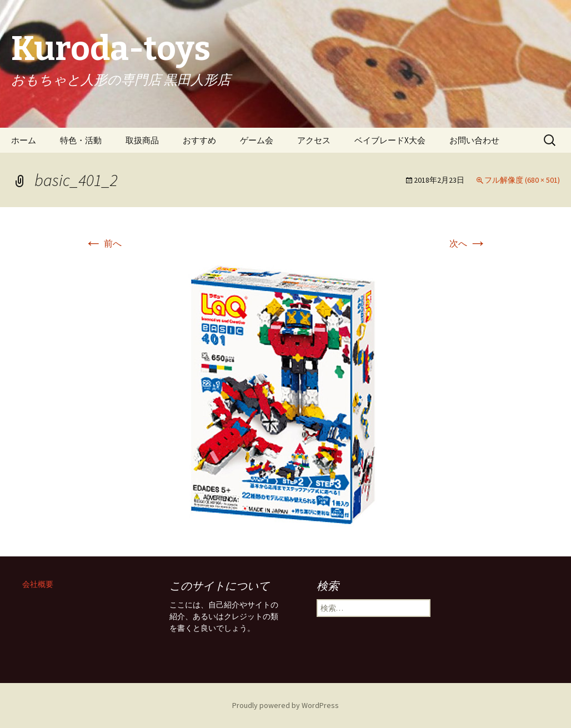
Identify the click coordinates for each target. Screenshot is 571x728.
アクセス (314, 140)
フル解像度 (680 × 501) (522, 180)
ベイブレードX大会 (390, 140)
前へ (103, 243)
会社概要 (38, 584)
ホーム (24, 140)
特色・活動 (81, 140)
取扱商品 (142, 140)
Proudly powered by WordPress (285, 705)
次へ (468, 243)
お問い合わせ (474, 140)
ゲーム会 (257, 140)
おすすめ (199, 140)
